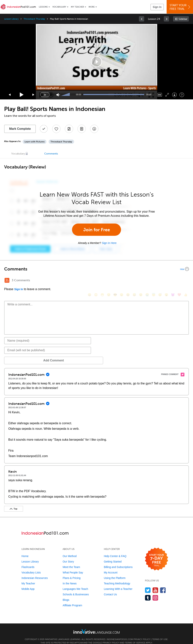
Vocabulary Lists (31, 567)
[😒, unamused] (109, 281)
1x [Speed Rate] (45, 95)
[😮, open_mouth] (166, 281)
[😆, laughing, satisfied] (128, 281)
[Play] (22, 95)
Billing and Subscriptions (118, 561)
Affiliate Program (72, 600)
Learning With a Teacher (118, 583)
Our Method (70, 550)
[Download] (174, 95)
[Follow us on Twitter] (148, 584)
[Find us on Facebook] (163, 584)
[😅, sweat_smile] (134, 281)
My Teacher (77, 7)
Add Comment (24, 355)
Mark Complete (20, 129)
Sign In (157, 7)
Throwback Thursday (34, 19)
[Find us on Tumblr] (148, 592)
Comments (51, 154)
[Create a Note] (69, 129)
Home (25, 550)
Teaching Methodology (117, 578)
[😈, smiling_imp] (173, 281)
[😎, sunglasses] (115, 281)
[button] (96, 62)
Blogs (66, 594)
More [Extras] (92, 7)
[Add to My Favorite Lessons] (56, 129)
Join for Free (97, 230)
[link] (142, 19)
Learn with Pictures (34, 142)
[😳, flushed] (96, 281)
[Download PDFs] (82, 129)
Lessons (43, 7)
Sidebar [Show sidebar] (183, 19)
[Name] (48, 335)
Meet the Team (71, 561)
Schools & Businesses (76, 589)
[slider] (66, 95)
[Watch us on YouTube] (155, 584)
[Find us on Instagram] (155, 592)
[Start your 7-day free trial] (157, 554)
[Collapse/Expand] (96, 269)
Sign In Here (109, 243)
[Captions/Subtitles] (160, 95)
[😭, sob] (147, 281)
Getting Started (113, 556)
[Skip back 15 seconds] (10, 95)
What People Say (73, 567)
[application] (96, 62)
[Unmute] (58, 95)
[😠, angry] (122, 281)
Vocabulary (59, 7)
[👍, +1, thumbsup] (186, 281)
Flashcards (28, 561)
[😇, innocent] (154, 281)
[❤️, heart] (179, 281)
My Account (111, 567)
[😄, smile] (90, 281)
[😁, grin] (102, 281)
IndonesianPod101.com (120, 634)
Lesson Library (11, 19)
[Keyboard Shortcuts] (182, 95)
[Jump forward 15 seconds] (34, 95)
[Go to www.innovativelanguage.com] (96, 626)
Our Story (68, 556)
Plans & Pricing (72, 572)
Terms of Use (160, 634)
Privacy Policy (142, 634)
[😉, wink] (141, 281)
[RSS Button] (7, 280)
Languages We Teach (75, 583)
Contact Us (110, 589)
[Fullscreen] (167, 95)
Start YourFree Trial (180, 7)
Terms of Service (135, 637)
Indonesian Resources (35, 572)
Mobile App (28, 583)
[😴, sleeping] (160, 281)
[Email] (48, 345)
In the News (70, 578)
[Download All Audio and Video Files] (94, 129)
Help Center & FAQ (115, 550)
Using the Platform (115, 572)
